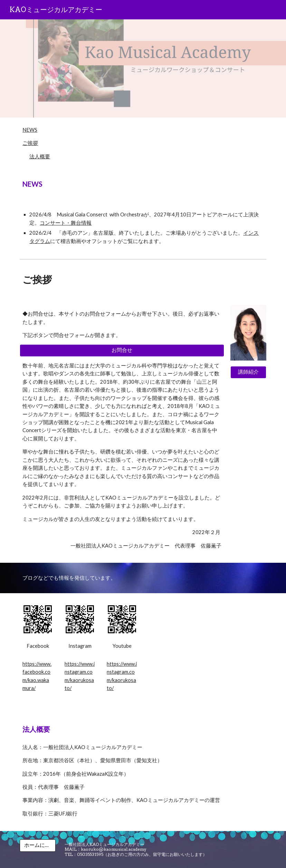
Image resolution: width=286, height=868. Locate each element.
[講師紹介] (248, 372)
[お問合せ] (122, 351)
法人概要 (40, 156)
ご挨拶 (30, 143)
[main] (143, 184)
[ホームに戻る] (38, 846)
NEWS (30, 130)
